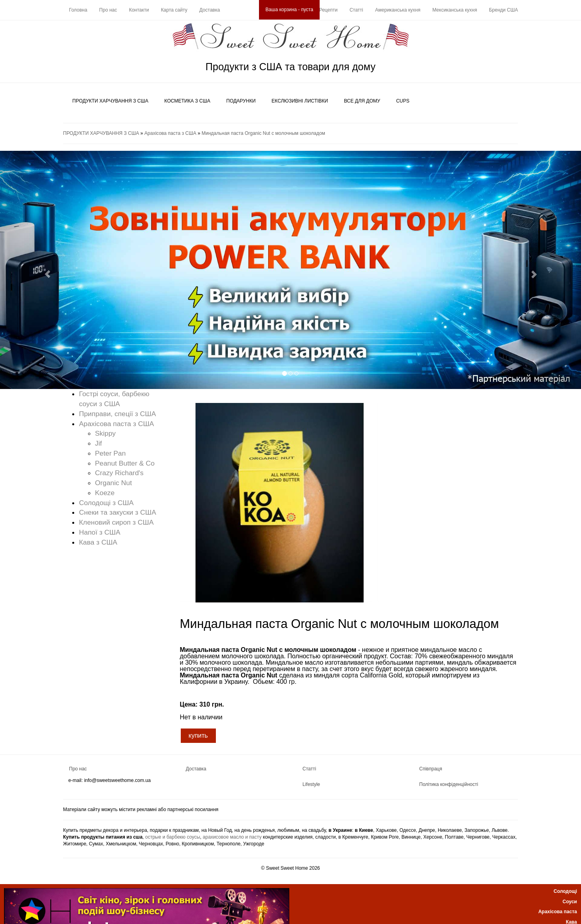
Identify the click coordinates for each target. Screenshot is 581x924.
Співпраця (431, 769)
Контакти (139, 10)
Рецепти (328, 10)
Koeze (105, 493)
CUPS (403, 101)
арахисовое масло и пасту (232, 837)
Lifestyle (311, 784)
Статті (356, 10)
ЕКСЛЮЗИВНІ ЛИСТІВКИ (300, 101)
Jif (98, 443)
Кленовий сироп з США (116, 522)
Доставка (210, 10)
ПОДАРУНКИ (241, 101)
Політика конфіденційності (449, 784)
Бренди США (503, 10)
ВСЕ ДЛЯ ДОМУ (362, 101)
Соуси (570, 902)
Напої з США (100, 532)
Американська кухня (398, 10)
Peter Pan (110, 453)
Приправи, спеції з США (118, 414)
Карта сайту (174, 10)
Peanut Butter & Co (125, 463)
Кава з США (98, 542)
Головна (78, 10)
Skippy (105, 433)
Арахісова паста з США (170, 133)
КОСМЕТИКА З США (187, 101)
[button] (43, 270)
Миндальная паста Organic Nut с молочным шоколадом (263, 133)
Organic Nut (113, 483)
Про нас (108, 10)
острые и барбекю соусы (173, 837)
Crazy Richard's (119, 473)
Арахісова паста (558, 912)
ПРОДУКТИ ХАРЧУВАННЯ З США (110, 101)
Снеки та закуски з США (118, 512)
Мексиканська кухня (455, 10)
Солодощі (565, 891)
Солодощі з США (106, 503)
